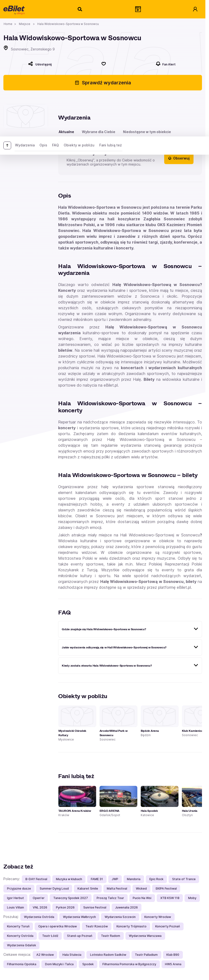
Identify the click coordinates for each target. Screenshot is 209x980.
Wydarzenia (25, 145)
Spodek (88, 964)
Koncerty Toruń (18, 926)
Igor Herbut (15, 898)
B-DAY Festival (36, 879)
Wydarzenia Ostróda (39, 917)
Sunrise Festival (95, 907)
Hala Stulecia (72, 955)
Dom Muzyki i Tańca (59, 964)
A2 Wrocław (45, 955)
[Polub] (104, 64)
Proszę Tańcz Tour (110, 898)
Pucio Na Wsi (142, 898)
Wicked (141, 888)
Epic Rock (156, 879)
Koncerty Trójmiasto (132, 926)
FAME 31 (97, 879)
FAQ (55, 145)
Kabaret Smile (88, 888)
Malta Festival (117, 888)
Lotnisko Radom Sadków (108, 955)
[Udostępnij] (40, 64)
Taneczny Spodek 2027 (71, 898)
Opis (43, 145)
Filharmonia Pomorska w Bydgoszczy (129, 964)
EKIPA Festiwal (166, 888)
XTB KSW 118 (170, 898)
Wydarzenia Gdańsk (22, 945)
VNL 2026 (40, 907)
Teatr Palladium (146, 955)
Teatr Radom (111, 936)
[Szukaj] (80, 9)
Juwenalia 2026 (126, 907)
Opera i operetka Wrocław (58, 926)
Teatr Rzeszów (97, 926)
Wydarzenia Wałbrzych (79, 917)
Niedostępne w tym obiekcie (147, 132)
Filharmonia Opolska (22, 964)
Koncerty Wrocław (158, 917)
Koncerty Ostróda (20, 936)
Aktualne (66, 132)
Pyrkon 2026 (65, 907)
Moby (192, 898)
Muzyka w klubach (69, 879)
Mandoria (134, 879)
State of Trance (184, 879)
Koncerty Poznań (168, 926)
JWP (115, 879)
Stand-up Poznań (80, 936)
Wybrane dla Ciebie (99, 132)
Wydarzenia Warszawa (145, 936)
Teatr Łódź (50, 936)
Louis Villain (15, 907)
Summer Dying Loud (54, 888)
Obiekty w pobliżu (79, 145)
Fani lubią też (111, 145)
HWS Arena (173, 964)
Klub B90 (173, 955)
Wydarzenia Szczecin (120, 917)
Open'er (39, 898)
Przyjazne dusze (19, 888)
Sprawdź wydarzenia (103, 83)
